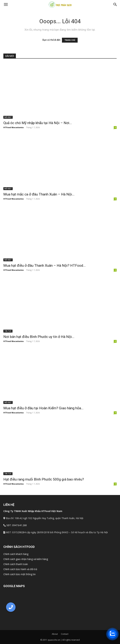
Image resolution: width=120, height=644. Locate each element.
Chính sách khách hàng (16, 554)
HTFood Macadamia (14, 127)
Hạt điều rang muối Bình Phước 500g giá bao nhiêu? (44, 479)
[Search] (115, 5)
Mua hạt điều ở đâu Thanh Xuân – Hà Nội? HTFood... (45, 266)
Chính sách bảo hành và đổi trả (20, 569)
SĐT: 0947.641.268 (17, 525)
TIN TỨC (8, 331)
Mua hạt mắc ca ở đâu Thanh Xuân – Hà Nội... (39, 194)
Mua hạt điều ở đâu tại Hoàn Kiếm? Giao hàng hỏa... (43, 408)
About (55, 634)
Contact (65, 634)
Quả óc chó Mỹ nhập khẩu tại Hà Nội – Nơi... (38, 123)
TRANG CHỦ (70, 40)
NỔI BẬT (8, 117)
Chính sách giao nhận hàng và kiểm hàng (26, 559)
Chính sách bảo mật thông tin (19, 574)
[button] (6, 5)
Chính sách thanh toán (16, 564)
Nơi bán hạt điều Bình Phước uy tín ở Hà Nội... (39, 337)
